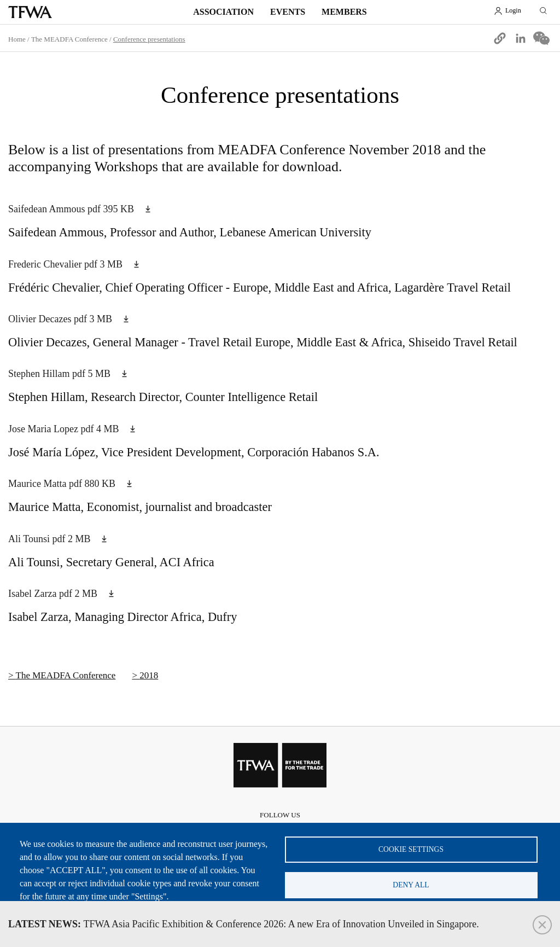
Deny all (411, 885)
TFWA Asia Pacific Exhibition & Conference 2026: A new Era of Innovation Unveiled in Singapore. (244, 924)
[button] (500, 38)
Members (344, 12)
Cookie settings (411, 849)
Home (17, 39)
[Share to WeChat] (541, 38)
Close (542, 925)
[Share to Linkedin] (521, 38)
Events (288, 12)
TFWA (30, 12)
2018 (149, 675)
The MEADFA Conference (69, 39)
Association (223, 12)
